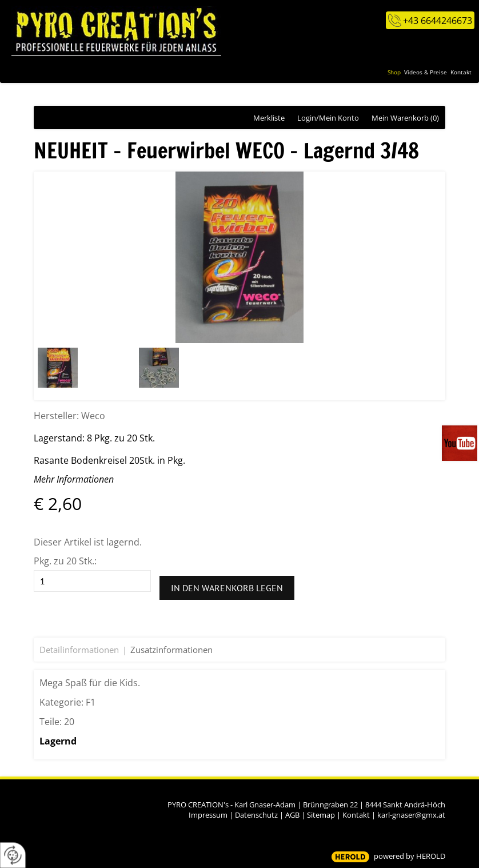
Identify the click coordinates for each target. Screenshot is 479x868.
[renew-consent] (13, 855)
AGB (292, 815)
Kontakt (356, 815)
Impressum (208, 815)
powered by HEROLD (410, 856)
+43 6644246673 (438, 21)
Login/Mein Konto (328, 118)
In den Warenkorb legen (227, 588)
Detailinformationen (79, 650)
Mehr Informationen (74, 479)
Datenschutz (256, 815)
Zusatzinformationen (171, 650)
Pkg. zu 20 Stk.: (65, 561)
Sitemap (321, 815)
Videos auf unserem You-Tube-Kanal (460, 443)
